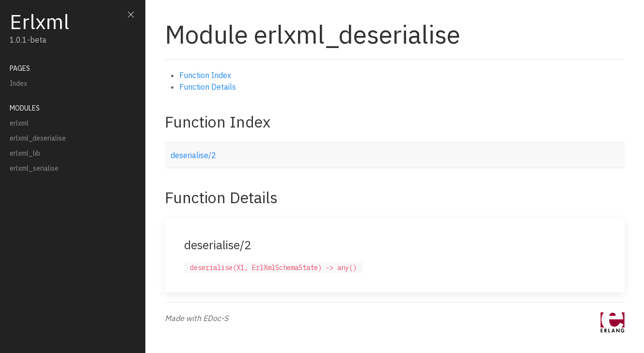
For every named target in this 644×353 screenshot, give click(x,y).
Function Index (205, 75)
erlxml (19, 123)
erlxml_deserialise (38, 138)
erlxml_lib (25, 153)
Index (18, 83)
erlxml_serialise (34, 168)
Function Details (208, 87)
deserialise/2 (193, 155)
